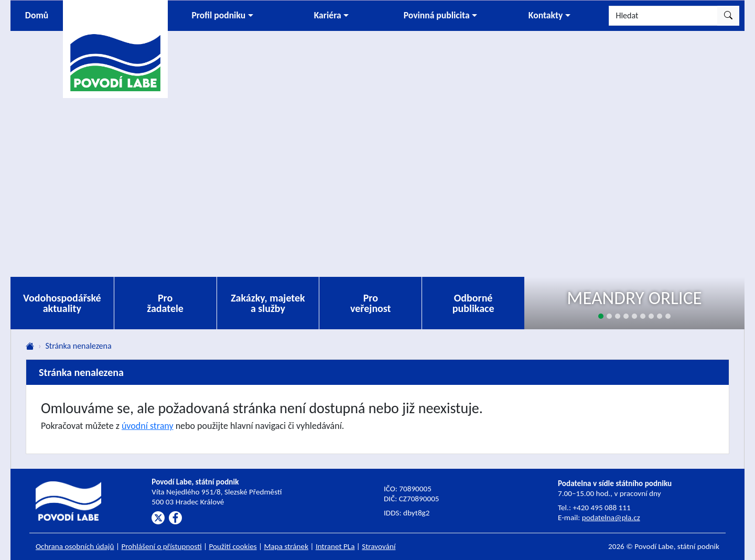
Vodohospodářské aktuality (62, 303)
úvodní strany (148, 426)
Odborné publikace (473, 303)
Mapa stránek (287, 546)
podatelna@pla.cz (611, 518)
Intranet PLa (335, 546)
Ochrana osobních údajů (75, 546)
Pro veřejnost (371, 303)
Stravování (379, 546)
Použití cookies (233, 546)
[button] (222, 16)
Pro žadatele (165, 303)
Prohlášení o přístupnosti (161, 546)
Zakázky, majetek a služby (268, 303)
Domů (37, 15)
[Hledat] (663, 16)
